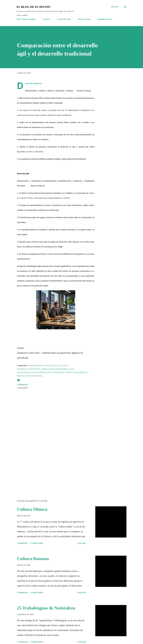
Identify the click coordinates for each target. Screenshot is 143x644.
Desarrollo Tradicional (29, 369)
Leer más (82, 543)
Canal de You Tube (64, 19)
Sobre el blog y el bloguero (26, 19)
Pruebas (21, 376)
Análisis (49, 366)
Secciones (46, 19)
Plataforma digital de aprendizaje (49, 372)
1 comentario (36, 543)
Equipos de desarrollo (59, 369)
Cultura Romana (33, 559)
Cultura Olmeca (32, 509)
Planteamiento (24, 372)
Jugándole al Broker (105, 19)
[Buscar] (115, 7)
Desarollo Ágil (61, 366)
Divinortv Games (84, 19)
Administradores (36, 366)
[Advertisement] (56, 469)
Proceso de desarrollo (77, 372)
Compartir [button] (22, 385)
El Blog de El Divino (33, 7)
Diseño (44, 369)
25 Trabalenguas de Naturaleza (46, 608)
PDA (72, 369)
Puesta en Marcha (34, 376)
